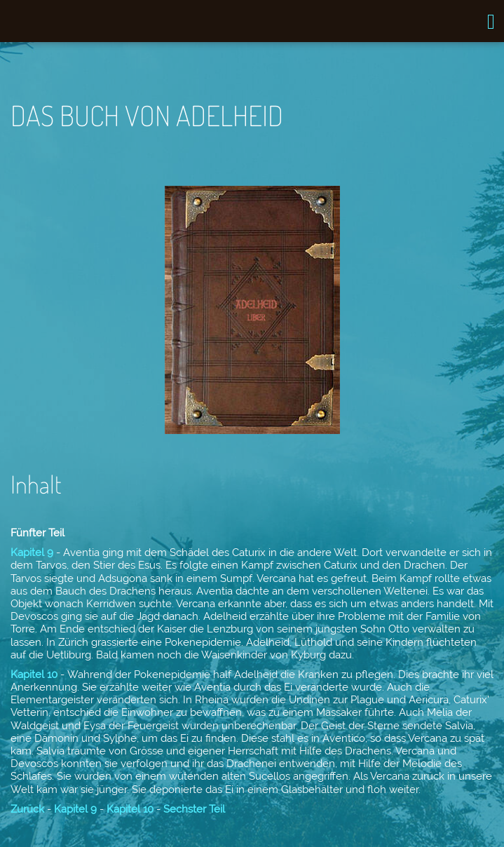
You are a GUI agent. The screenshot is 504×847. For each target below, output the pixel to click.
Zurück (27, 809)
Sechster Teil (194, 809)
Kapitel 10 (34, 675)
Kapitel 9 (32, 553)
